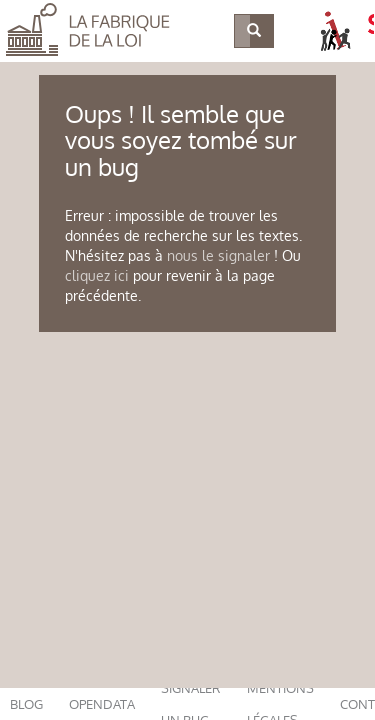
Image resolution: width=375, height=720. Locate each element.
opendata (102, 704)
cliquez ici (97, 275)
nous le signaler (218, 255)
